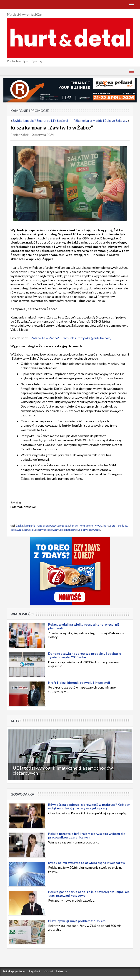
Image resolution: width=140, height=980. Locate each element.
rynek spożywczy (47, 526)
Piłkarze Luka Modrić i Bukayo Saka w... (100, 121)
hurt (106, 526)
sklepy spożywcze (89, 530)
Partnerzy (61, 971)
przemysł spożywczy (47, 530)
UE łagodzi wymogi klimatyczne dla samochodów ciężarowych (63, 770)
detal (113, 526)
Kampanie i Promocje (30, 111)
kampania (30, 526)
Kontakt (48, 971)
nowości (29, 530)
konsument (86, 526)
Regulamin (35, 971)
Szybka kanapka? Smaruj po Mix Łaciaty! (40, 121)
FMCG (98, 526)
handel (74, 526)
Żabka (19, 526)
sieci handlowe (69, 530)
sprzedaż (63, 526)
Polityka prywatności (15, 971)
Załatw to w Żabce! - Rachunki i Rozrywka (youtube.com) (71, 338)
